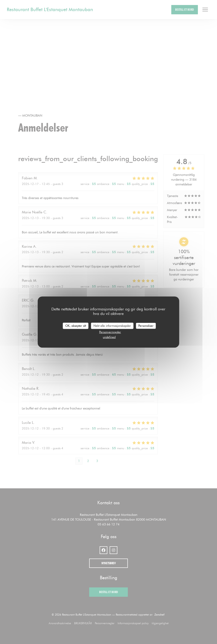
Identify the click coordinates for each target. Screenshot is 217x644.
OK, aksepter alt (76, 326)
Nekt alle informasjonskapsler (112, 326)
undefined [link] (109, 337)
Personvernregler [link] (110, 332)
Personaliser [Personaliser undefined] (146, 326)
